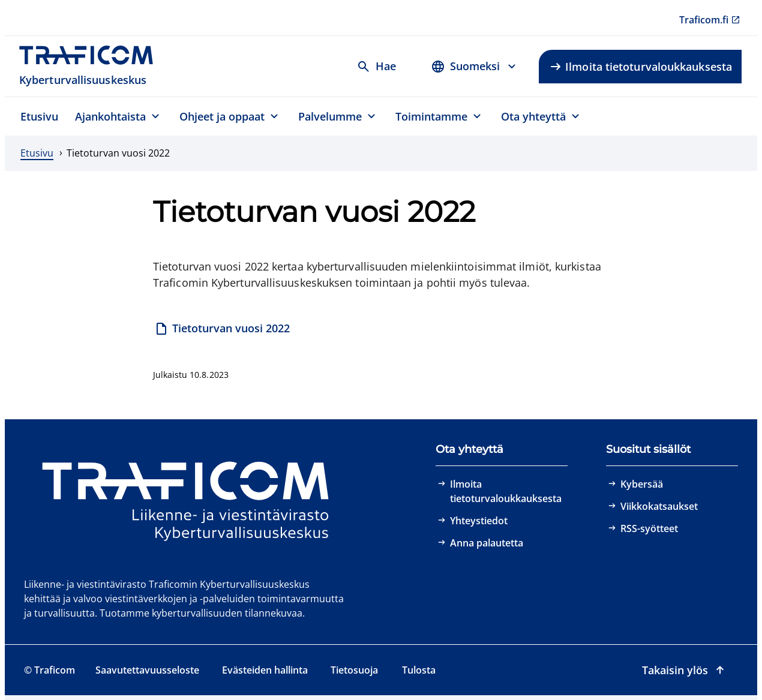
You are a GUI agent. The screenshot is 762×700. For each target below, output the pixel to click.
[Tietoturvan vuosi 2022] (223, 330)
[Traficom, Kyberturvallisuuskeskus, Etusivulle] (93, 66)
